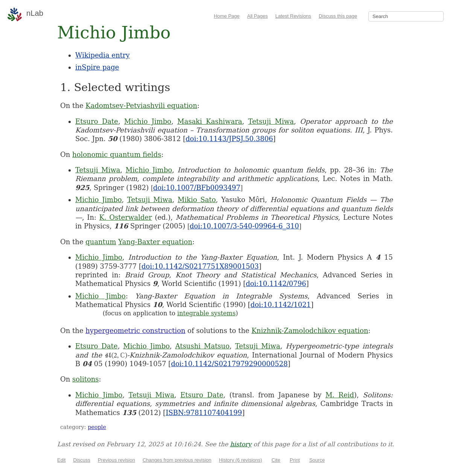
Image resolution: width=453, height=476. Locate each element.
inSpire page (97, 67)
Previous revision (116, 460)
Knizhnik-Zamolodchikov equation (310, 331)
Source (317, 460)
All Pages (258, 16)
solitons (86, 379)
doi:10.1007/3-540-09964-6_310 (244, 226)
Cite (276, 460)
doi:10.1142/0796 (276, 284)
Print (295, 460)
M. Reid (340, 395)
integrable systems (206, 313)
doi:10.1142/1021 (281, 305)
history (241, 444)
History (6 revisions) (241, 460)
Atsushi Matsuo (202, 346)
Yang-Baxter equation (155, 242)
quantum (101, 242)
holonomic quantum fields (117, 154)
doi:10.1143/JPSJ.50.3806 (229, 139)
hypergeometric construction (135, 331)
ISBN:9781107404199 (204, 413)
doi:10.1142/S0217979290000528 (229, 364)
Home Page (227, 16)
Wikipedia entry (103, 55)
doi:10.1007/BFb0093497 (197, 188)
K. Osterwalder (126, 217)
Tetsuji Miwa (271, 121)
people (97, 427)
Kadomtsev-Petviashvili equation (141, 106)
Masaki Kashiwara (210, 121)
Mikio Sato (197, 200)
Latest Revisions (293, 16)
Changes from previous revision (177, 460)
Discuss (82, 460)
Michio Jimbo (148, 121)
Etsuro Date (97, 121)
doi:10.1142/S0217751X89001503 (200, 266)
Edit (61, 460)
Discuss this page (338, 16)
